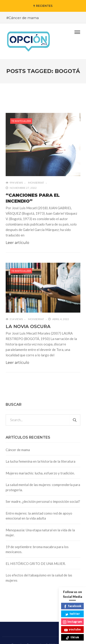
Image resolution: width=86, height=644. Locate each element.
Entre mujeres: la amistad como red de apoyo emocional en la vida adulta (39, 516)
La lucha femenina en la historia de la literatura (41, 461)
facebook (72, 606)
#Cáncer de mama (23, 18)
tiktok (72, 638)
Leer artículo (17, 243)
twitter (72, 614)
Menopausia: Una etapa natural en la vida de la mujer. (40, 533)
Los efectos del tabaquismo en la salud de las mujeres (39, 578)
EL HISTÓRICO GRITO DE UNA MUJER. (36, 564)
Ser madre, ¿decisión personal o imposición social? (43, 501)
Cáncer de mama (18, 450)
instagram (72, 622)
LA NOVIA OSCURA (28, 326)
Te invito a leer (21, 121)
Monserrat (36, 183)
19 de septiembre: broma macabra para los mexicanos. (37, 549)
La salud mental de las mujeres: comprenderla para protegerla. (43, 487)
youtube (73, 630)
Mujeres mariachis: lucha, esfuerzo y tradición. (40, 473)
